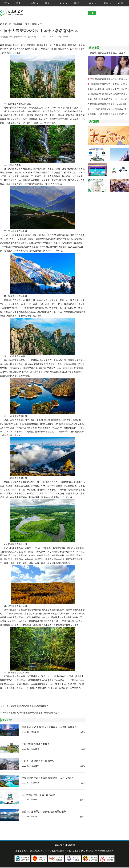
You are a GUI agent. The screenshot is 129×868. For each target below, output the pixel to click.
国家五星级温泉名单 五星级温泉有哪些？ (29, 706)
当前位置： (8, 24)
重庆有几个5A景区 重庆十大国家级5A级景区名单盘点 (35, 713)
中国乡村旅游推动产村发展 (36, 744)
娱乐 (93, 3)
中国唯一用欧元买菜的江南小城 (38, 761)
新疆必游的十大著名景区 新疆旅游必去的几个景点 (48, 778)
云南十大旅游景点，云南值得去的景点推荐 (44, 812)
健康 (107, 3)
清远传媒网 (18, 24)
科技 (78, 3)
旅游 (122, 3)
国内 (34, 24)
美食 (49, 3)
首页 (7, 3)
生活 (34, 3)
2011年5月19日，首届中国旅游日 (39, 795)
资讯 (20, 3)
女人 (64, 3)
